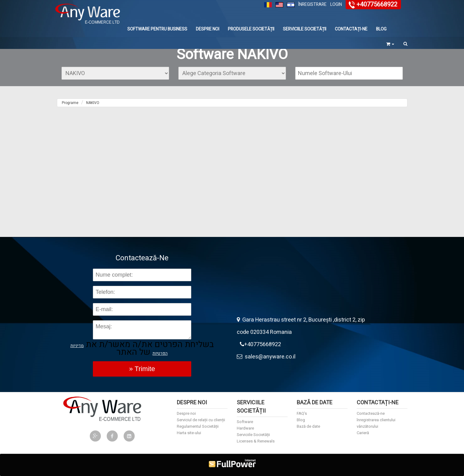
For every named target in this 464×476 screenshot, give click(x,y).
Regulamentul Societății (198, 426)
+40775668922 (377, 4)
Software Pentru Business (157, 29)
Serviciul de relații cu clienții (201, 420)
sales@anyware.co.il (266, 357)
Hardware (245, 428)
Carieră (363, 433)
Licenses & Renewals (256, 441)
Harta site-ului (189, 433)
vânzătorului (367, 426)
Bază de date (308, 426)
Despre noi (208, 29)
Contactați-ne (351, 29)
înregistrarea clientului (376, 420)
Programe (70, 103)
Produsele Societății (251, 29)
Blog (381, 29)
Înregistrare (312, 4)
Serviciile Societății (305, 29)
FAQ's (302, 413)
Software (245, 422)
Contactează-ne (371, 413)
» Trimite (142, 369)
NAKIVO (93, 103)
